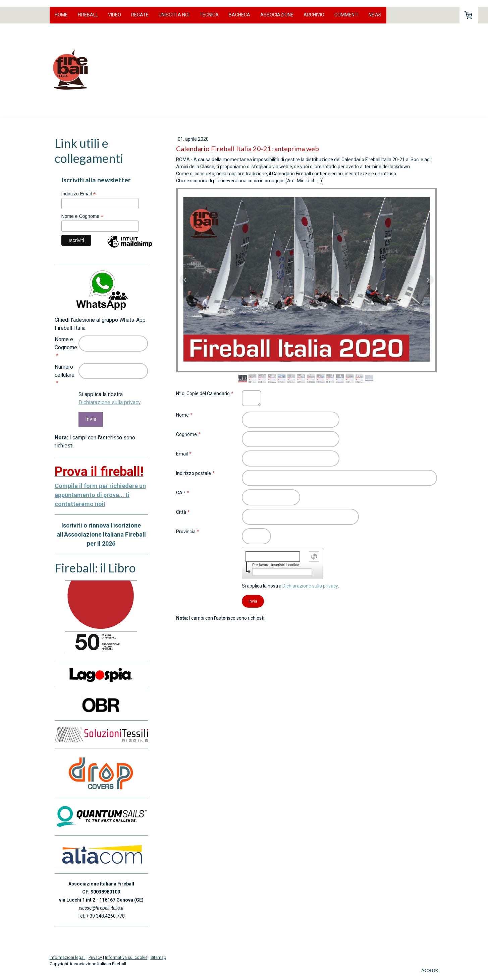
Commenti (346, 15)
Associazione (277, 15)
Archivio (314, 15)
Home (61, 15)
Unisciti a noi (174, 15)
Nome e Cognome (83, 216)
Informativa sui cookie (126, 957)
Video (115, 15)
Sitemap (158, 957)
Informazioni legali (68, 957)
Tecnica (209, 15)
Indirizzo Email (79, 194)
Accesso (430, 970)
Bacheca (239, 15)
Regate (140, 15)
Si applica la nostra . (290, 586)
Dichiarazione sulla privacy (310, 586)
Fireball (88, 15)
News (375, 15)
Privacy (95, 957)
